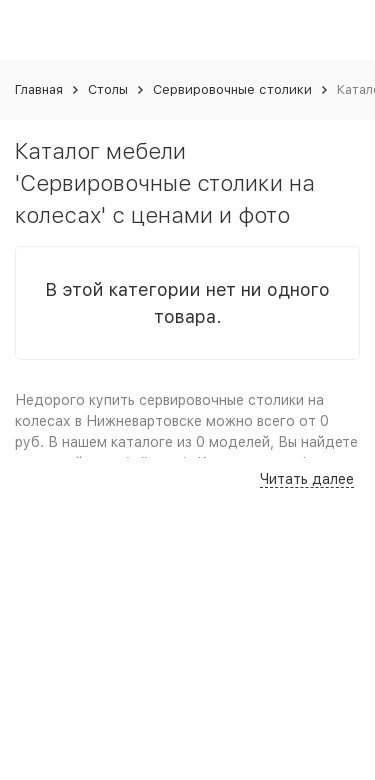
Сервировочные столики (232, 89)
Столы (108, 89)
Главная (39, 89)
